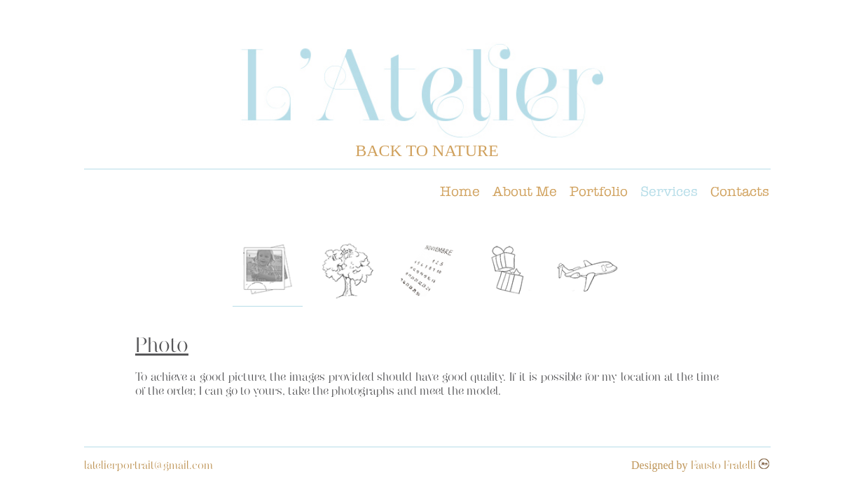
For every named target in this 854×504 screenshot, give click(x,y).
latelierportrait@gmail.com (149, 466)
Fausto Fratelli (725, 466)
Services (669, 191)
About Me (525, 191)
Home (460, 191)
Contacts (740, 191)
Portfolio (599, 191)
